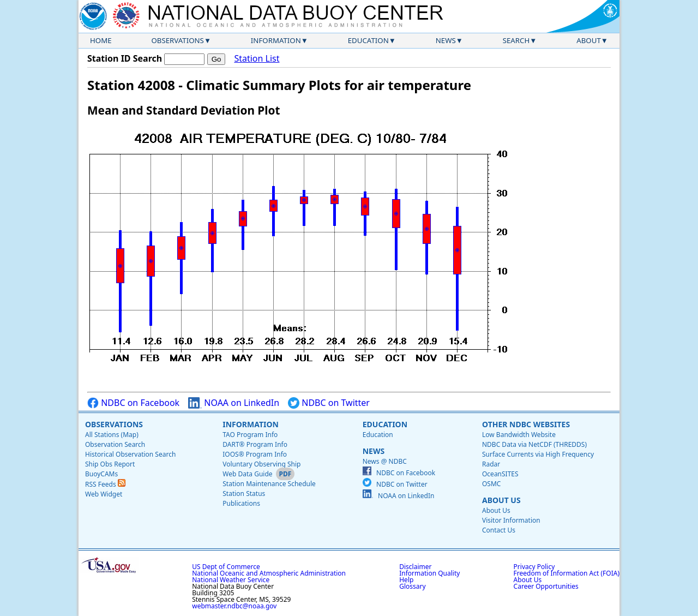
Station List (257, 59)
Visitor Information (511, 520)
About (589, 40)
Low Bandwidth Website (519, 435)
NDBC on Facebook (133, 403)
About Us (501, 500)
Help (406, 580)
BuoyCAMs (101, 474)
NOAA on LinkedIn (234, 403)
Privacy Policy (534, 567)
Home (101, 40)
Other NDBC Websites (526, 424)
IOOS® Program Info (255, 454)
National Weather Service (231, 580)
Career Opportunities (546, 586)
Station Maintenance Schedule (269, 484)
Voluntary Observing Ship (261, 464)
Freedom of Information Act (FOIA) (567, 573)
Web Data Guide (247, 474)
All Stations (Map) (112, 435)
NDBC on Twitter (329, 403)
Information (276, 40)
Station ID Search (125, 58)
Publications (241, 503)
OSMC (491, 484)
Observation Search (115, 444)
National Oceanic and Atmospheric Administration (269, 573)
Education (368, 40)
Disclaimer (415, 567)
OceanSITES (500, 474)
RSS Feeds (105, 484)
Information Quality (429, 573)
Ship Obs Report (110, 464)
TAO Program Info (250, 435)
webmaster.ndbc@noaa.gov (234, 606)
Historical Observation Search (130, 454)
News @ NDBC (385, 461)
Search (516, 40)
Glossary (412, 586)
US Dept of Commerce (226, 567)
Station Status (244, 494)
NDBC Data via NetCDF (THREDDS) (534, 444)
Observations (177, 40)
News (446, 40)
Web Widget (104, 494)
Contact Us (499, 530)
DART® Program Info (255, 444)
